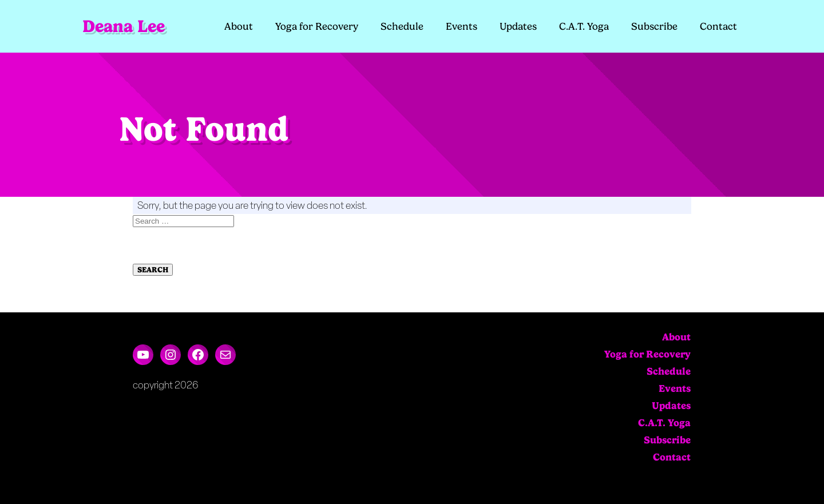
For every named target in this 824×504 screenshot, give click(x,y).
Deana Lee (124, 26)
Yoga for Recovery (317, 26)
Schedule (402, 26)
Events (461, 26)
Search (153, 270)
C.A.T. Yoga (584, 26)
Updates (518, 26)
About (239, 26)
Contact (718, 26)
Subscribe (654, 26)
